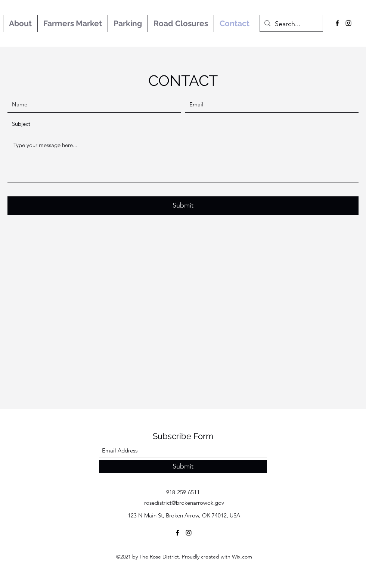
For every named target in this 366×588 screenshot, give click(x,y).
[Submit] (183, 206)
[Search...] (291, 24)
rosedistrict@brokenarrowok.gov (184, 503)
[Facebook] (337, 23)
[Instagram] (348, 23)
